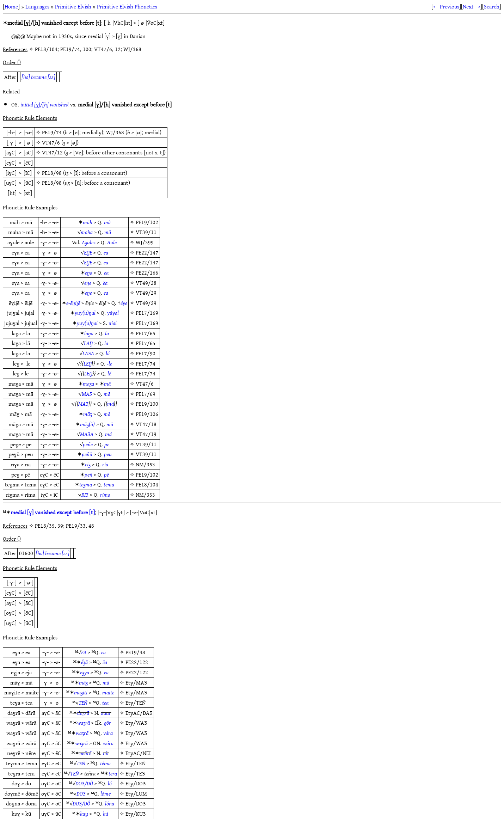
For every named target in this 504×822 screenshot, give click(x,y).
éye (124, 303)
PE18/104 (147, 484)
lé (109, 373)
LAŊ (88, 343)
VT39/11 (146, 232)
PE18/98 (52, 173)
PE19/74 (52, 132)
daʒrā (83, 713)
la (106, 343)
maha (87, 232)
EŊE (88, 252)
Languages (37, 6)
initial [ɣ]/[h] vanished (45, 104)
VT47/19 (146, 434)
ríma (105, 495)
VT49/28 (146, 283)
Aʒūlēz (89, 242)
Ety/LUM (136, 793)
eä (106, 262)
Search (492, 6)
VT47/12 (52, 152)
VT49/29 (146, 293)
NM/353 (145, 464)
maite (108, 692)
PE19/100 (147, 404)
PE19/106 (147, 414)
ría (105, 464)
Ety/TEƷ (135, 773)
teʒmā (86, 484)
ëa (106, 252)
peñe (88, 444)
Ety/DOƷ (136, 783)
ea (106, 293)
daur (106, 713)
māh (88, 222)
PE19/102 (147, 222)
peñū (87, 454)
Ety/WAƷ (136, 723)
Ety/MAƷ (136, 682)
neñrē (85, 753)
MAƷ (87, 394)
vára (108, 733)
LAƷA (88, 353)
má (110, 404)
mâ (107, 222)
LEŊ (88, 363)
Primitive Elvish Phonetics (127, 6)
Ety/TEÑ (136, 703)
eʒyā (85, 672)
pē (107, 444)
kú (106, 814)
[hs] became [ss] (38, 77)
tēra (113, 773)
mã (107, 414)
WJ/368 (115, 132)
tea (105, 703)
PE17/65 (146, 333)
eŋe (88, 283)
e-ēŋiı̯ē (73, 303)
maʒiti (81, 692)
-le (109, 363)
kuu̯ (84, 814)
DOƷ (81, 793)
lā (107, 333)
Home (11, 6)
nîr (106, 753)
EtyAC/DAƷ (139, 713)
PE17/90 (146, 353)
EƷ (84, 652)
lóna (110, 803)
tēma (109, 484)
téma (105, 763)
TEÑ (83, 703)
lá (108, 353)
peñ (88, 474)
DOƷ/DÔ (84, 783)
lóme (106, 793)
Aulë (112, 242)
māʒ (88, 414)
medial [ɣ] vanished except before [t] (53, 512)
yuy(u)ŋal (85, 313)
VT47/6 (51, 142)
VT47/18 (146, 424)
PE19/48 (135, 652)
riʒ (88, 464)
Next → (472, 6)
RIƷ (85, 495)
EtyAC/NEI (138, 753)
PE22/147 (147, 252)
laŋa (89, 333)
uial (113, 323)
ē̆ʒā (84, 662)
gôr (107, 723)
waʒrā (84, 723)
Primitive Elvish (73, 6)
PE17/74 (146, 363)
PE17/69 (146, 394)
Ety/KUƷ (136, 814)
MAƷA (87, 434)
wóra (108, 743)
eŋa (89, 272)
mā (108, 232)
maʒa (88, 384)
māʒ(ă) (87, 424)
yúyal (113, 313)
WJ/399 (145, 242)
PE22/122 (137, 662)
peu (108, 454)
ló (110, 783)
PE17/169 (147, 313)
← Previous (446, 6)
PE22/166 (147, 272)
